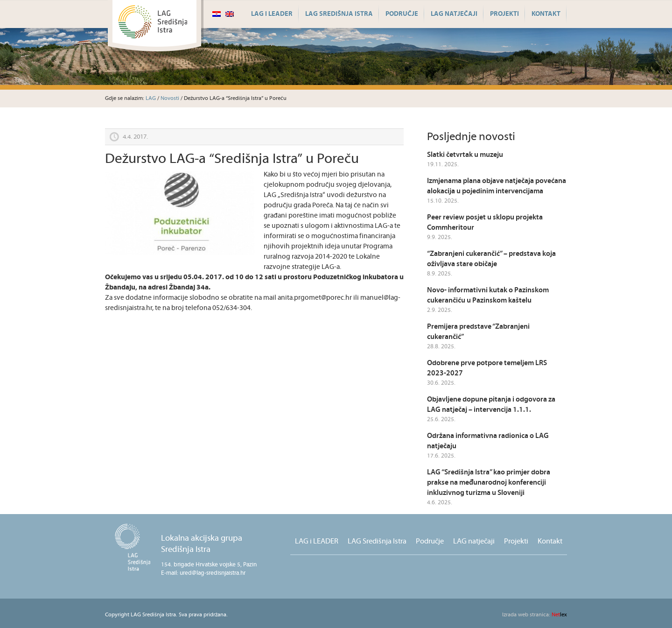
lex (535, 615)
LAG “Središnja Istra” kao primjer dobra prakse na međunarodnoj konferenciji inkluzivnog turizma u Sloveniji (489, 483)
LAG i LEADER (272, 14)
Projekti (504, 14)
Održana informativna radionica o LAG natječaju (488, 441)
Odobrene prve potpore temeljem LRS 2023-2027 (487, 368)
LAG (151, 98)
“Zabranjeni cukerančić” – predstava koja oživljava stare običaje (491, 259)
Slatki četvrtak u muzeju (465, 155)
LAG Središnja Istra (339, 14)
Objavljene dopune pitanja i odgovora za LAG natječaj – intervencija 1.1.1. (491, 405)
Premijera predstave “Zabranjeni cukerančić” (478, 332)
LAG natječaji (454, 14)
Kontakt (546, 14)
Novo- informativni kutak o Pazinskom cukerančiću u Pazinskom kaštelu (488, 295)
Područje (402, 14)
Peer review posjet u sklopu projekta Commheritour (485, 222)
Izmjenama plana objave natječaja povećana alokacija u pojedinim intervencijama (497, 186)
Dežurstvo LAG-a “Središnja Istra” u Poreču (232, 159)
